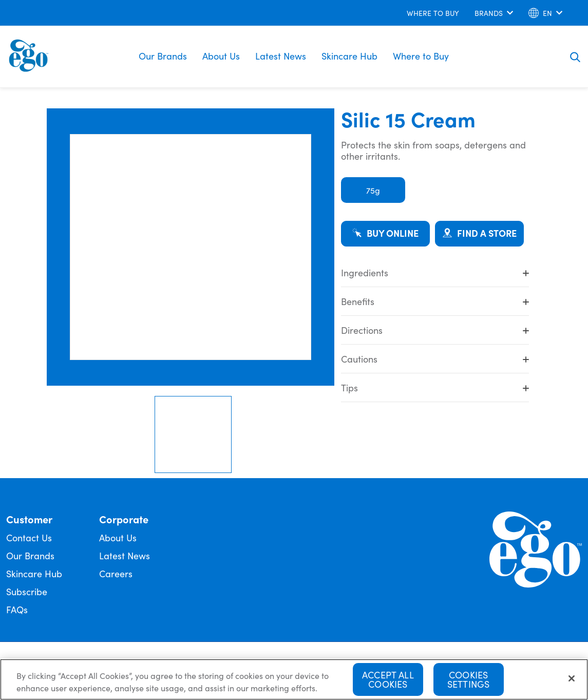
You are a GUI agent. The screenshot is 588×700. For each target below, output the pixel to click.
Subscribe (27, 591)
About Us (221, 56)
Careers (116, 573)
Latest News (281, 56)
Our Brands (163, 56)
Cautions (435, 359)
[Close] (572, 679)
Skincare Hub (349, 56)
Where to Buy (421, 56)
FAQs (17, 609)
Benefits (435, 301)
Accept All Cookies (388, 680)
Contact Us (29, 537)
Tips (435, 387)
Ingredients (435, 272)
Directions (435, 330)
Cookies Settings (468, 680)
